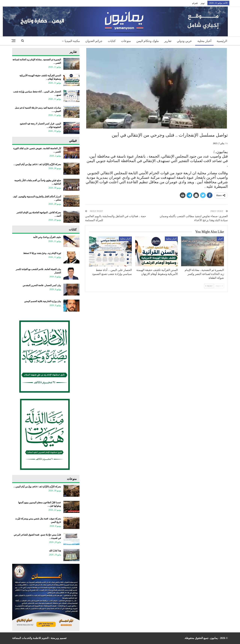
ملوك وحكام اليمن (148, 41)
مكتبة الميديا (72, 41)
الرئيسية (222, 41)
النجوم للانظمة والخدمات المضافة (30, 638)
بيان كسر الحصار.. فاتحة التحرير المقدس (42, 285)
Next (209, 286)
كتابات (112, 41)
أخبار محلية (204, 41)
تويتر (203, 3)
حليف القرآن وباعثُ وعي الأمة (47, 237)
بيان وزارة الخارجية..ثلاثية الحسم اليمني (43, 301)
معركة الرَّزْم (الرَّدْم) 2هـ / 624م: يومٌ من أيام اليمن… (37, 164)
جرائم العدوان (94, 41)
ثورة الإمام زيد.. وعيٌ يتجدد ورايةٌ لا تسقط (42, 253)
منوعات (126, 41)
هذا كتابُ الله (55, 551)
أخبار (220, 239)
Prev (219, 286)
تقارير (168, 41)
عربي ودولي (184, 41)
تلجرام (195, 3)
